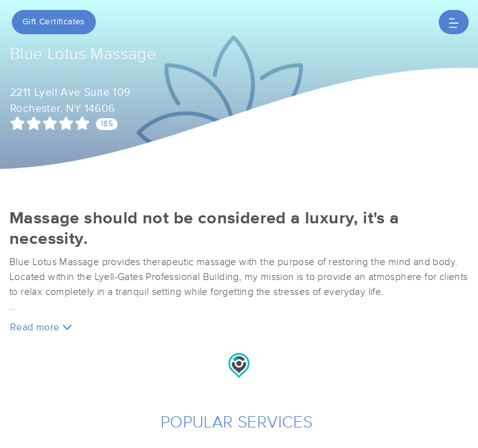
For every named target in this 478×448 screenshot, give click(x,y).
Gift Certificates (54, 22)
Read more (41, 327)
